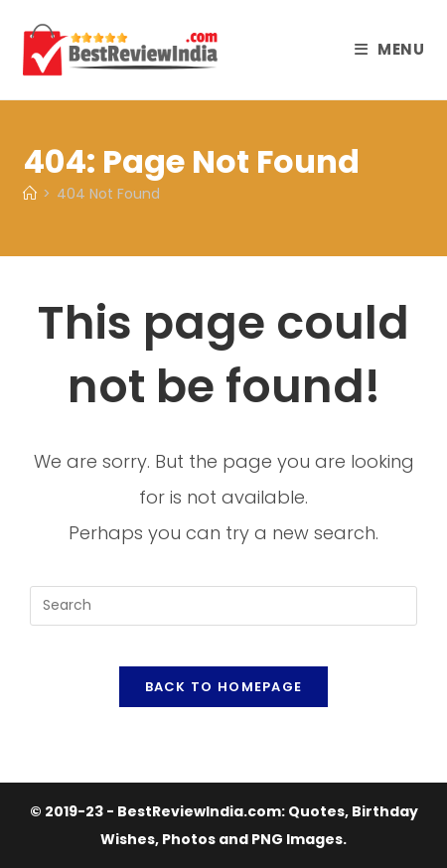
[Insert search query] (223, 606)
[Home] (30, 194)
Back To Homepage (224, 687)
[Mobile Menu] (390, 49)
